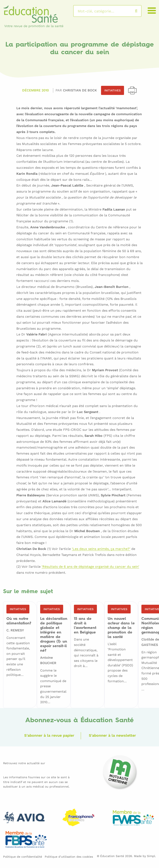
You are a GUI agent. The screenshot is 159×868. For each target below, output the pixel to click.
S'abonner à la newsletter (112, 735)
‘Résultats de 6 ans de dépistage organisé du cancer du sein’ (90, 567)
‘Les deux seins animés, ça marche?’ (101, 549)
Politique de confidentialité (23, 857)
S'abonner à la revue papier (49, 735)
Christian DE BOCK (80, 90)
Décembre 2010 (36, 90)
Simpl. (151, 856)
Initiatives (113, 90)
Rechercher (140, 11)
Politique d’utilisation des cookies (69, 857)
